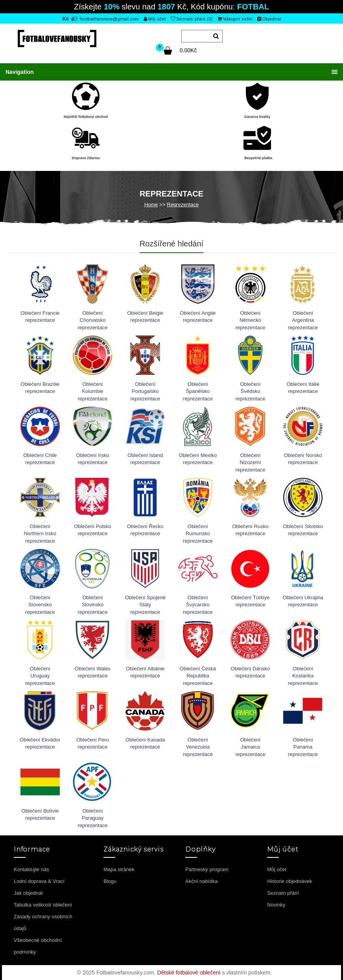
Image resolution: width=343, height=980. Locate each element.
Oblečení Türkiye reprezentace (250, 601)
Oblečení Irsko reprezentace (93, 459)
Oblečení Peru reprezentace (93, 743)
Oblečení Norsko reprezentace (303, 459)
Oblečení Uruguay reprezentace (40, 673)
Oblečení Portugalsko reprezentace (145, 389)
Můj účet (155, 19)
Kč (66, 19)
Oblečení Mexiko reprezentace (198, 459)
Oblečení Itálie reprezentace (303, 388)
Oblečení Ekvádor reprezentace (40, 743)
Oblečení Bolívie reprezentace (40, 815)
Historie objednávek (290, 881)
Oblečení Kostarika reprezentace (303, 673)
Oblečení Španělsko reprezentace (198, 389)
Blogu (110, 881)
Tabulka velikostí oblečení (43, 905)
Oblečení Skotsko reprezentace (303, 530)
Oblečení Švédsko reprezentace (251, 389)
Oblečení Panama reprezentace (303, 744)
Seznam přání (283, 893)
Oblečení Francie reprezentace (40, 317)
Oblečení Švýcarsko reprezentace (198, 602)
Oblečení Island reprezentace (145, 459)
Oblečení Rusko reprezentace (250, 530)
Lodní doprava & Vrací (39, 881)
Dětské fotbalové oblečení (189, 973)
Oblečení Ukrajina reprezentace (303, 601)
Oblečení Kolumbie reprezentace (93, 389)
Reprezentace (183, 205)
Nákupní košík (235, 19)
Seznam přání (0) (192, 19)
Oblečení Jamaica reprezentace (251, 744)
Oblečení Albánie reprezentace (145, 672)
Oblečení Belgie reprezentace (145, 317)
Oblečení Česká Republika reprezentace (198, 673)
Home (151, 205)
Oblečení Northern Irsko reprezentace (40, 531)
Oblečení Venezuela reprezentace (198, 744)
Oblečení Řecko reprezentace (145, 530)
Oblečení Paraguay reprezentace (93, 816)
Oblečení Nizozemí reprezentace (251, 460)
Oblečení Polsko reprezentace (93, 530)
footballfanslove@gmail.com (106, 19)
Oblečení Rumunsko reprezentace (198, 531)
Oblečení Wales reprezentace (93, 672)
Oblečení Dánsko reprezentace (251, 672)
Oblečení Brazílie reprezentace (40, 388)
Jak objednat (28, 893)
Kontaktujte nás (31, 869)
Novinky (276, 905)
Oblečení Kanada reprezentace (145, 743)
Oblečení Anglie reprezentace (198, 317)
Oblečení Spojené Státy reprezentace (145, 602)
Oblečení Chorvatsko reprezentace (93, 318)
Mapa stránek (119, 869)
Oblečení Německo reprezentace (251, 318)
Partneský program (207, 869)
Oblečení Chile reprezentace (40, 459)
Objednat (269, 19)
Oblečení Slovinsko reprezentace (93, 602)
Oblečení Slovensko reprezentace (40, 602)
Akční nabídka (201, 881)
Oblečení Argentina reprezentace (303, 318)
